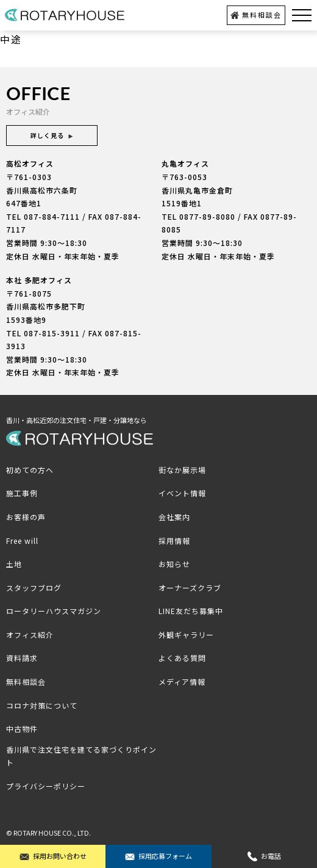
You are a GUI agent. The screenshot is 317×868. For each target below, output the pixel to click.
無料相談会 (256, 15)
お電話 (264, 856)
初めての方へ (30, 470)
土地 (14, 564)
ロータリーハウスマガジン (54, 611)
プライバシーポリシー (46, 786)
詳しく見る (52, 135)
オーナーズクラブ (190, 588)
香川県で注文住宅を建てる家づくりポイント (81, 756)
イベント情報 (182, 493)
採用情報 (174, 541)
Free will (22, 541)
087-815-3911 (52, 333)
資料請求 (22, 658)
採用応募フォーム (158, 856)
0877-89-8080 (207, 216)
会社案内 (174, 517)
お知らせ (174, 564)
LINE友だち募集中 (191, 611)
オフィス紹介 (30, 635)
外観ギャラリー (186, 635)
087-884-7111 (52, 216)
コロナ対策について (42, 705)
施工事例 (22, 493)
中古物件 (22, 729)
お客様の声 (26, 517)
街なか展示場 (182, 470)
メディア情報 (182, 682)
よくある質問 (182, 658)
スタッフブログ (34, 588)
